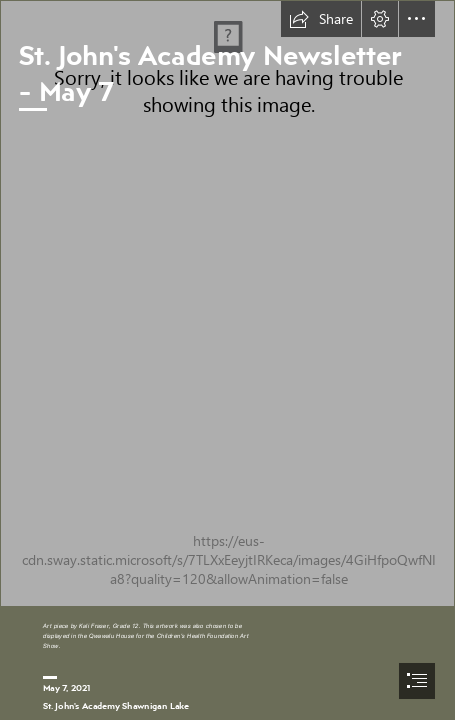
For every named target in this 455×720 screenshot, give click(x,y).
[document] (227, 360)
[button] (321, 19)
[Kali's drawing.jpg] (227, 303)
